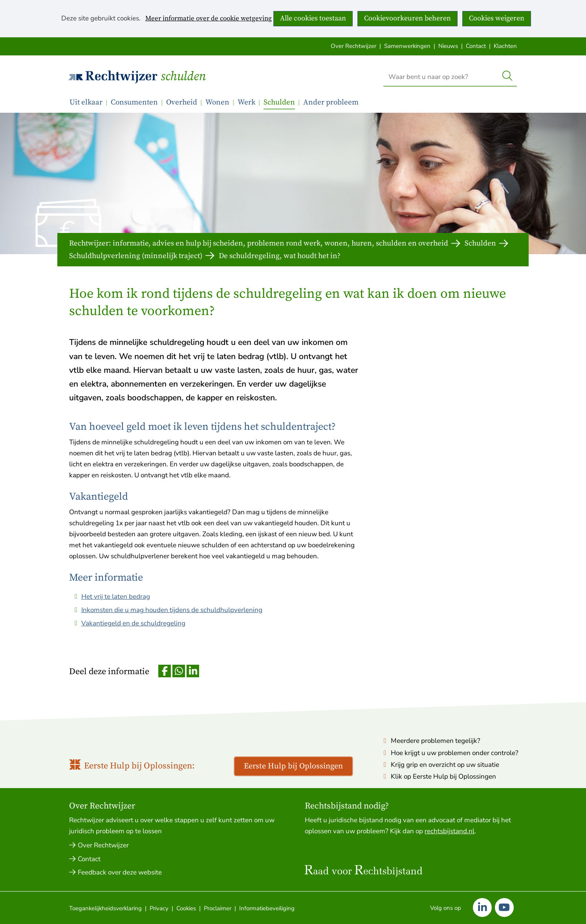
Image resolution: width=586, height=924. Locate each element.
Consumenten (134, 102)
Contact (476, 46)
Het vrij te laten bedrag (116, 597)
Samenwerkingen (407, 46)
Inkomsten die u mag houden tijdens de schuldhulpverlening (172, 610)
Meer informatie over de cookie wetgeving (209, 19)
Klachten (505, 46)
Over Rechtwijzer (353, 46)
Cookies (186, 908)
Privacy (159, 908)
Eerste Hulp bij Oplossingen (293, 766)
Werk (246, 102)
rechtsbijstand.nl (450, 831)
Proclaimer (218, 908)
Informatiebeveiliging (267, 908)
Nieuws (448, 46)
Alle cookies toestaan (313, 18)
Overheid (182, 102)
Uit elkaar (86, 102)
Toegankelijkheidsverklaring (105, 908)
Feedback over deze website (120, 872)
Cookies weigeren (497, 18)
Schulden (183, 77)
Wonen (217, 102)
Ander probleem (331, 102)
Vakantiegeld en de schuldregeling (133, 623)
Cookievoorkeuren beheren (407, 18)
